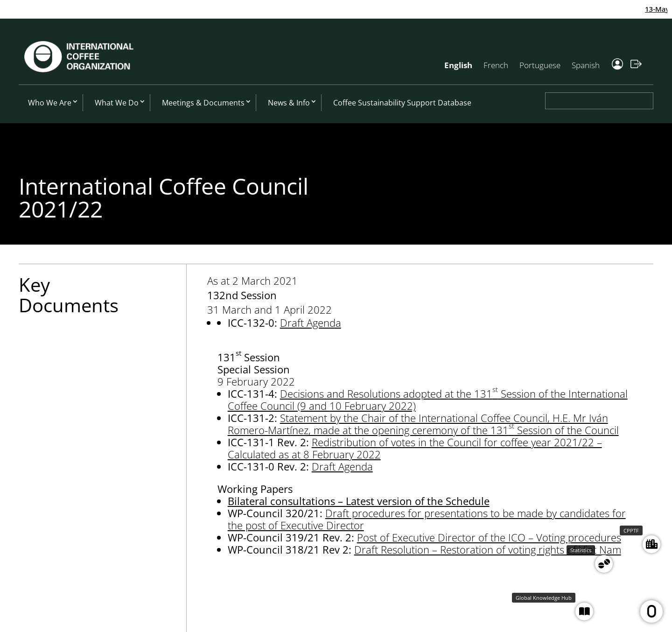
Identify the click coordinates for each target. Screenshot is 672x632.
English (458, 65)
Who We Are (50, 103)
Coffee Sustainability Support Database (402, 103)
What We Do (117, 103)
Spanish (586, 65)
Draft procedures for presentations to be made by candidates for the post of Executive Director (427, 519)
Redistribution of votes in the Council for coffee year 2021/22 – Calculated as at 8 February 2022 (415, 448)
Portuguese (540, 65)
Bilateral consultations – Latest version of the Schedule (359, 501)
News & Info (289, 103)
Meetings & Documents (203, 103)
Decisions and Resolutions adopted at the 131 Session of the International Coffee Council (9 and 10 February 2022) (428, 400)
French (496, 65)
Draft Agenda (311, 323)
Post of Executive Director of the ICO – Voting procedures (489, 537)
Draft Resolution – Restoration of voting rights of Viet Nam (488, 549)
